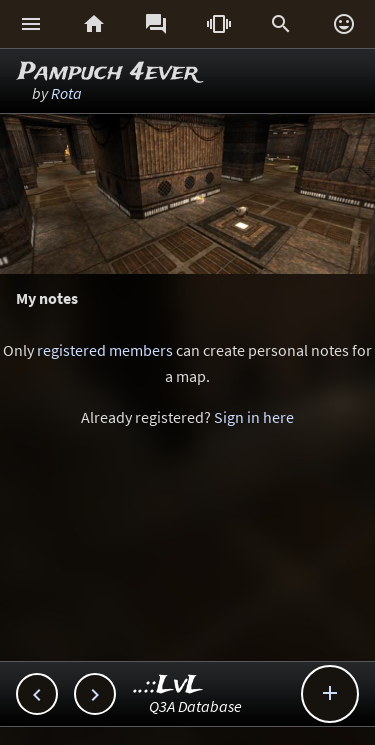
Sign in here (254, 417)
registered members (105, 350)
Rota (66, 93)
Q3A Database (195, 706)
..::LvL (168, 685)
